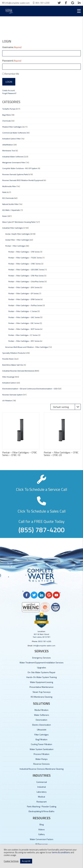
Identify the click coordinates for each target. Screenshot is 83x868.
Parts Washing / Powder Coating (42, 806)
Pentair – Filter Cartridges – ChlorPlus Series (26, 282)
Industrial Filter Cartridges (12, 228)
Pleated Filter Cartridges (12, 127)
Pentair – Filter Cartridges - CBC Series (24, 323)
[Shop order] (66, 407)
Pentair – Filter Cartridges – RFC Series (24, 341)
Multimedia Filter (9, 186)
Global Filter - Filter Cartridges (17, 240)
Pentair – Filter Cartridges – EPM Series (24, 299)
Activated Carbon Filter (11, 139)
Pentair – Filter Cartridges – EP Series (23, 293)
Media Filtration (41, 710)
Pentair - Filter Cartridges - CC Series (23, 335)
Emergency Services (41, 658)
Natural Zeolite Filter (10, 204)
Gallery (41, 834)
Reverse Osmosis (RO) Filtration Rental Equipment (23, 180)
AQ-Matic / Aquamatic (11, 210)
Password (12, 61)
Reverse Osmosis (41, 764)
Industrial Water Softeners (13, 157)
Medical (41, 797)
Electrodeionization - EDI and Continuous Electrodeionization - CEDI (30, 389)
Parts (4, 192)
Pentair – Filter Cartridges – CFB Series (24, 252)
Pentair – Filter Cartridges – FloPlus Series (25, 305)
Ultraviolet (42, 730)
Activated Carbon (9, 383)
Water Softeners (42, 715)
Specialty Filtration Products (14, 353)
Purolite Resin (8, 359)
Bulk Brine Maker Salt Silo (13, 365)
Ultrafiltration (8, 145)
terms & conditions (61, 852)
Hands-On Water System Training (41, 677)
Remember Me (12, 74)
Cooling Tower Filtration (41, 744)
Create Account (8, 90)
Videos (41, 829)
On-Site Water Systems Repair (41, 672)
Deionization (41, 720)
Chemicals (6, 121)
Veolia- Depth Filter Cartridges (17, 234)
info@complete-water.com (17, 3)
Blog (42, 824)
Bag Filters (6, 115)
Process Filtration (41, 754)
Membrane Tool (9, 151)
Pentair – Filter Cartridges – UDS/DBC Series (26, 270)
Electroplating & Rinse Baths (41, 811)
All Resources (41, 844)
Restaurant (41, 802)
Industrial (42, 787)
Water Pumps (41, 759)
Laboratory (42, 792)
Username (12, 47)
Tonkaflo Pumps (9, 109)
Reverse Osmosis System (12, 395)
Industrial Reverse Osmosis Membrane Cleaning (42, 769)
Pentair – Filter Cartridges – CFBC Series (24, 264)
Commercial (42, 782)
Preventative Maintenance (41, 687)
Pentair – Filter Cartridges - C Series (23, 311)
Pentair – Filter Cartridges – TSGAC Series (25, 258)
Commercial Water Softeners (14, 133)
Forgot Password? (9, 93)
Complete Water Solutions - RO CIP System (20, 168)
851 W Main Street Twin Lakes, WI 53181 (41, 636)
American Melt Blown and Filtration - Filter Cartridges (27, 347)
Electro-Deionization (42, 725)
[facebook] (66, 3)
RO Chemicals (8, 198)
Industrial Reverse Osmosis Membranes (18, 371)
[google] (73, 3)
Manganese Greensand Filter (14, 162)
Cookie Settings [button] (11, 861)
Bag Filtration (41, 739)
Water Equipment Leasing (41, 682)
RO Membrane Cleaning (41, 697)
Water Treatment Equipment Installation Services (41, 662)
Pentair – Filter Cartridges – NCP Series (24, 329)
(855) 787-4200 (45, 641)
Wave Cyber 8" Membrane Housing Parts (19, 222)
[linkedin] (79, 3)
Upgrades (42, 667)
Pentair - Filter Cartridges (15, 246)
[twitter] (59, 3)
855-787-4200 (42, 3)
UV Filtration (7, 401)
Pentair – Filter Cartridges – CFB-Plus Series (26, 276)
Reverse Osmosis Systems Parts (15, 174)
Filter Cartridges (41, 735)
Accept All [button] (26, 861)
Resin (5, 216)
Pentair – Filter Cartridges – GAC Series (24, 317)
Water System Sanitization (42, 749)
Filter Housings (8, 377)
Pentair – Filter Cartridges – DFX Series (24, 287)
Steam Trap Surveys (42, 692)
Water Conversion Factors (42, 839)
